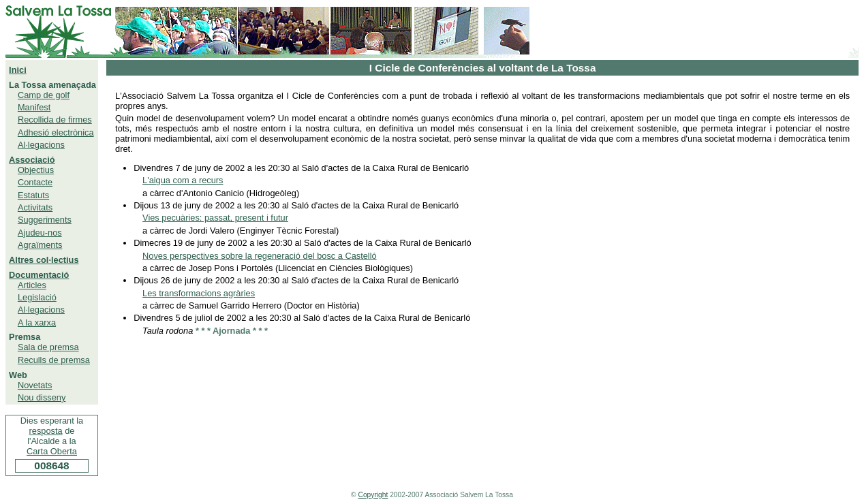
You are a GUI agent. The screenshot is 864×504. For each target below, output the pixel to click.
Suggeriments (45, 220)
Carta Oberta (52, 451)
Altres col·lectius (44, 260)
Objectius (36, 170)
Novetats (35, 385)
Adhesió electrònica (56, 132)
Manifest (34, 107)
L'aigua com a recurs (183, 180)
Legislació (37, 297)
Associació (32, 160)
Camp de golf (44, 95)
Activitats (35, 207)
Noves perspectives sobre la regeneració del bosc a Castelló (260, 256)
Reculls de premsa (54, 360)
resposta (46, 431)
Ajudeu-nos (40, 233)
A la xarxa (37, 322)
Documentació (39, 275)
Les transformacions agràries (199, 293)
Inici (18, 70)
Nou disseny (42, 397)
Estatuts (33, 195)
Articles (32, 285)
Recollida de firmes (55, 120)
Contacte (35, 182)
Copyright (373, 495)
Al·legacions (41, 145)
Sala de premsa (48, 347)
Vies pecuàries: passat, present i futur (215, 218)
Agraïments (40, 245)
